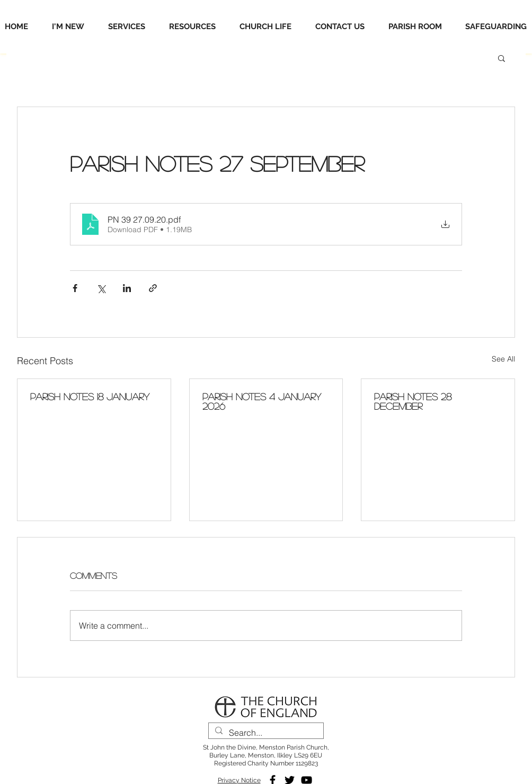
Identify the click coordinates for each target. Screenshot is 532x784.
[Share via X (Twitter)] (101, 288)
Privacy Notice (239, 780)
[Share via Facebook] (75, 288)
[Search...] (265, 733)
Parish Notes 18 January (90, 397)
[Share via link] (153, 288)
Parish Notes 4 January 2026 (262, 401)
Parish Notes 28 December (413, 401)
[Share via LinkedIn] (127, 288)
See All (503, 359)
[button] (502, 58)
